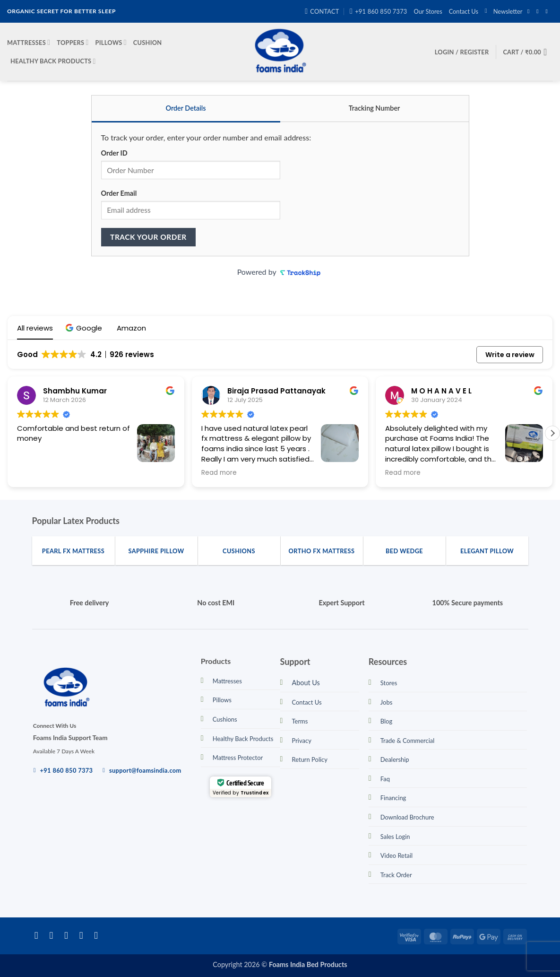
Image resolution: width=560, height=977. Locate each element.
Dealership (395, 759)
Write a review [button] (510, 355)
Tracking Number (375, 108)
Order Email (119, 193)
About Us (306, 683)
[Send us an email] (548, 11)
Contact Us (464, 11)
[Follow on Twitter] (69, 935)
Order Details (185, 108)
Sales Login (395, 837)
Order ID (114, 153)
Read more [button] (219, 473)
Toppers (73, 42)
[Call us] (99, 935)
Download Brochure (407, 817)
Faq (385, 779)
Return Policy (310, 759)
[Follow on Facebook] (530, 11)
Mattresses (29, 42)
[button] (504, 11)
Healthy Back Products (53, 61)
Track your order (148, 237)
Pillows (111, 42)
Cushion (148, 43)
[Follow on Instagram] (539, 11)
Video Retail (396, 855)
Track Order (396, 875)
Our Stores (428, 11)
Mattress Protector (238, 758)
